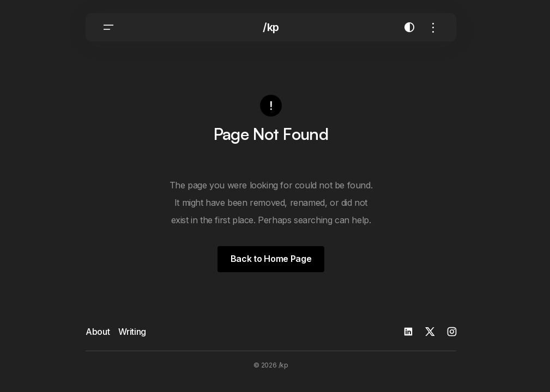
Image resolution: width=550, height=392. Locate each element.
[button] (108, 27)
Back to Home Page (271, 259)
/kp (271, 27)
